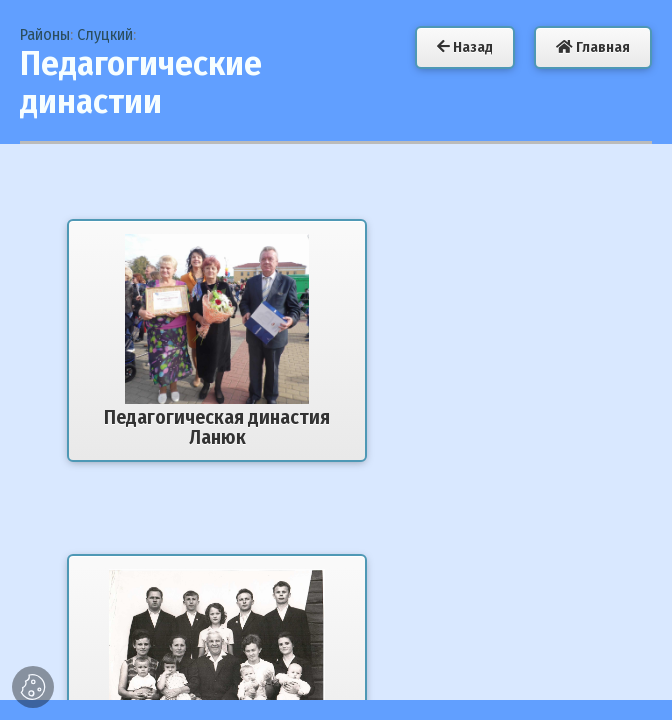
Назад (465, 47)
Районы (45, 34)
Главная (593, 47)
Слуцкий (105, 34)
